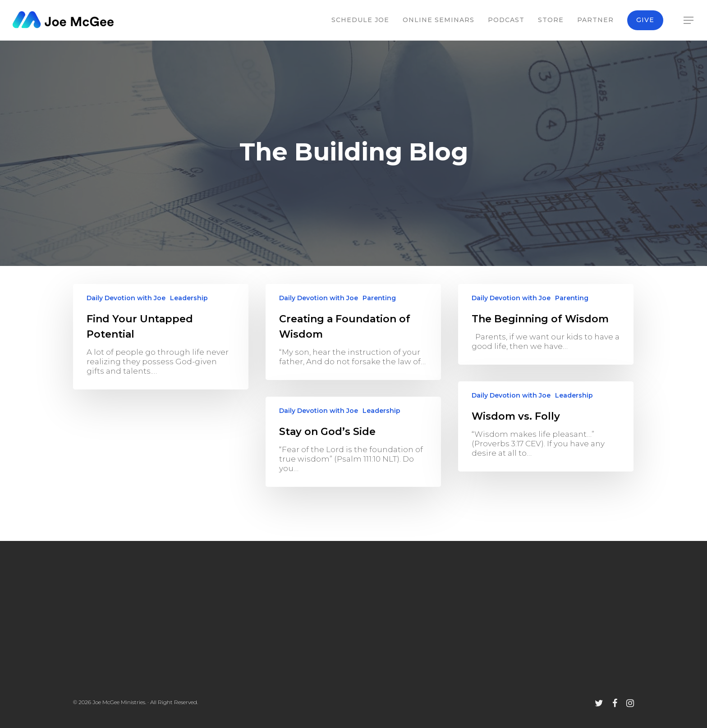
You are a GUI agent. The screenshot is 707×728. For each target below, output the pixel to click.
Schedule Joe (360, 20)
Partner (595, 20)
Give (645, 20)
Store (551, 20)
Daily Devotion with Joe (126, 298)
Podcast (506, 20)
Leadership (189, 298)
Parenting (379, 298)
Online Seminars (438, 20)
